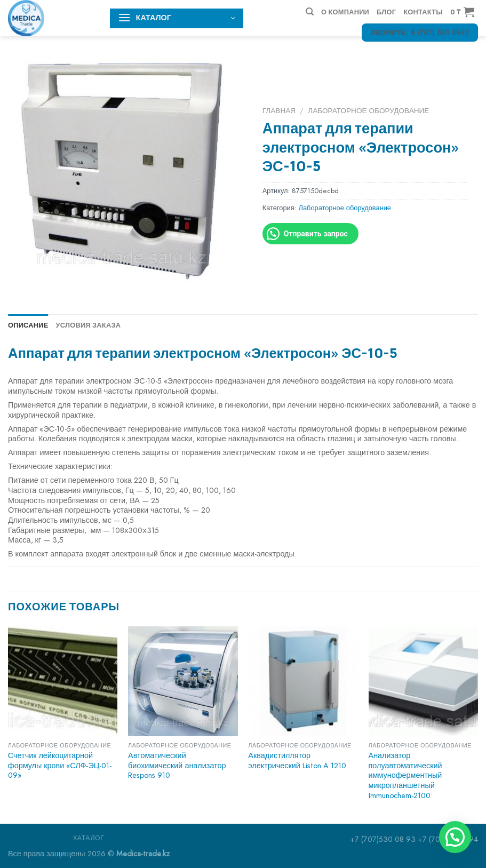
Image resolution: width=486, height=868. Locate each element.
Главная (279, 110)
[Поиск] (310, 12)
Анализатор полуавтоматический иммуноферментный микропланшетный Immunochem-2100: (405, 776)
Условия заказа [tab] (89, 325)
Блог (386, 12)
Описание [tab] (28, 325)
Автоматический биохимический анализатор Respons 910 (177, 766)
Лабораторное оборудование (368, 110)
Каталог (89, 838)
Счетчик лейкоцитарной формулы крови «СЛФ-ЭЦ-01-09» (60, 766)
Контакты (423, 12)
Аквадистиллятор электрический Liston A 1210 (297, 761)
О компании (345, 12)
